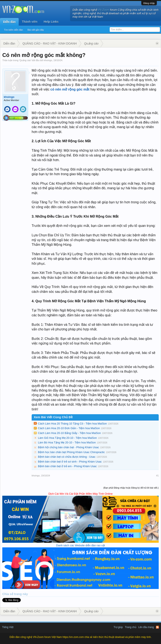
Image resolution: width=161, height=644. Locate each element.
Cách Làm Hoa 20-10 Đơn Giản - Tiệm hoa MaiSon (69, 428)
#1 (157, 476)
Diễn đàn (9, 22)
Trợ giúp (118, 627)
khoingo (48, 60)
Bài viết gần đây (36, 30)
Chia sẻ (8, 594)
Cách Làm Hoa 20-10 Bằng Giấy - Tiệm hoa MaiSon (69, 433)
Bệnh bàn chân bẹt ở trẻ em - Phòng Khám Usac (67, 466)
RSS (157, 627)
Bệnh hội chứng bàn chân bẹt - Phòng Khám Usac (68, 447)
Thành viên (30, 22)
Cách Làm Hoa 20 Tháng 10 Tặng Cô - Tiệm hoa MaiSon (72, 424)
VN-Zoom (104, 10)
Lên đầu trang (146, 627)
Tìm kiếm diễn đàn (13, 30)
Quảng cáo (25, 60)
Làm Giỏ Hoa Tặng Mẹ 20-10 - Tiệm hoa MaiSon (67, 438)
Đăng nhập (149, 3)
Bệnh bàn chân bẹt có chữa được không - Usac (67, 457)
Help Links (51, 22)
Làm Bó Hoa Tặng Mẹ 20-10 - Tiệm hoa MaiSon (67, 442)
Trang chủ (131, 627)
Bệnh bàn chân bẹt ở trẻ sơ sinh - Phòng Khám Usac (70, 462)
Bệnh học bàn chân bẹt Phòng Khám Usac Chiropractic (71, 452)
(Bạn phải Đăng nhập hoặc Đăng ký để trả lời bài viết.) (131, 488)
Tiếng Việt (8, 627)
